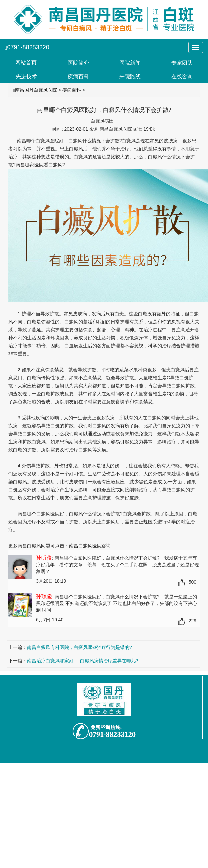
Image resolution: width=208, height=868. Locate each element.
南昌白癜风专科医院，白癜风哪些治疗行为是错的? (80, 647)
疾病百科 (72, 90)
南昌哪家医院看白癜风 (39, 165)
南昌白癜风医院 (85, 546)
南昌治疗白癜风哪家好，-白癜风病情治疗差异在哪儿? (83, 661)
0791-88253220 (27, 47)
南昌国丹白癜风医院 (36, 90)
